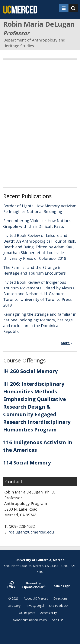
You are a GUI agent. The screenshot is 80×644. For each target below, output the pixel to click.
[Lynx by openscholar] (15, 586)
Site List (57, 620)
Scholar (34, 586)
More (65, 343)
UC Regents (27, 613)
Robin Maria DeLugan (39, 24)
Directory (14, 606)
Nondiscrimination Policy (30, 620)
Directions (60, 598)
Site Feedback (59, 606)
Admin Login (62, 586)
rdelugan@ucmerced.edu (31, 532)
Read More (13, 171)
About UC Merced (36, 598)
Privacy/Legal (35, 606)
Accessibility (49, 613)
